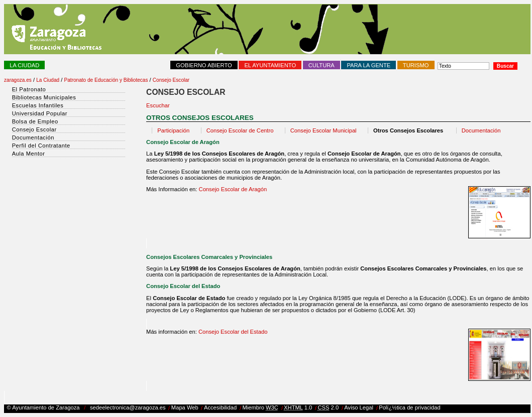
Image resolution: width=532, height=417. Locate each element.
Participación (173, 130)
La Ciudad (24, 65)
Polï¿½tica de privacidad (410, 407)
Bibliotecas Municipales (44, 97)
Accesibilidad (220, 407)
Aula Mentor (29, 154)
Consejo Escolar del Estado (233, 332)
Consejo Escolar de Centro (240, 130)
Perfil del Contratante (41, 146)
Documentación (481, 130)
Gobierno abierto (204, 65)
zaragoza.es (18, 80)
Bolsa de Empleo (35, 121)
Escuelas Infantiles (38, 105)
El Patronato (29, 89)
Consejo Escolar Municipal (324, 130)
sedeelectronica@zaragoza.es (128, 407)
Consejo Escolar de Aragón (232, 189)
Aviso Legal (359, 407)
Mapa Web (185, 407)
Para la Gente (368, 65)
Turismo (416, 65)
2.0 (328, 407)
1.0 (298, 407)
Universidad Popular (40, 113)
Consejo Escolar (171, 80)
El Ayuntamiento (270, 65)
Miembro (260, 407)
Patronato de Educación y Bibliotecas (106, 80)
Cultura (322, 65)
